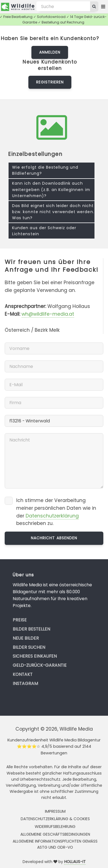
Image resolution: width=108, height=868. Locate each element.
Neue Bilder (26, 638)
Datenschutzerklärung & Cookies (55, 819)
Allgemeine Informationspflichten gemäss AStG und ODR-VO (55, 844)
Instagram (25, 683)
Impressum (55, 811)
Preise (20, 620)
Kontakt (23, 674)
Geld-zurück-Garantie (40, 665)
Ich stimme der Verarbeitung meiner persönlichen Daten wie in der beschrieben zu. (56, 512)
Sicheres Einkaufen (35, 656)
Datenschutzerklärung (52, 516)
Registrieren (50, 82)
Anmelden (50, 52)
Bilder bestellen (31, 629)
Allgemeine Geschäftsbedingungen (55, 834)
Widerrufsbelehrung (55, 827)
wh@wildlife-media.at (48, 314)
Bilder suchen (29, 647)
